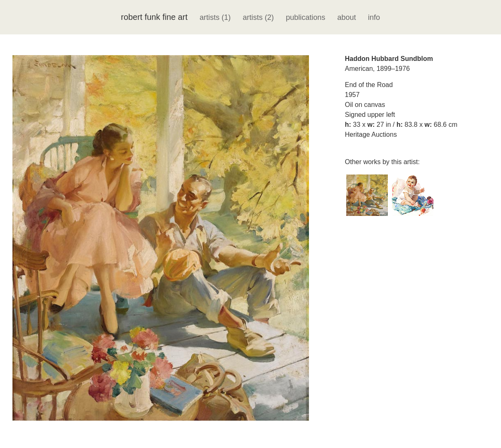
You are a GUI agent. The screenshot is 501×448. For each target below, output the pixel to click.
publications (305, 17)
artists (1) (215, 17)
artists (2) (258, 17)
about (347, 17)
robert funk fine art (154, 17)
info (374, 17)
